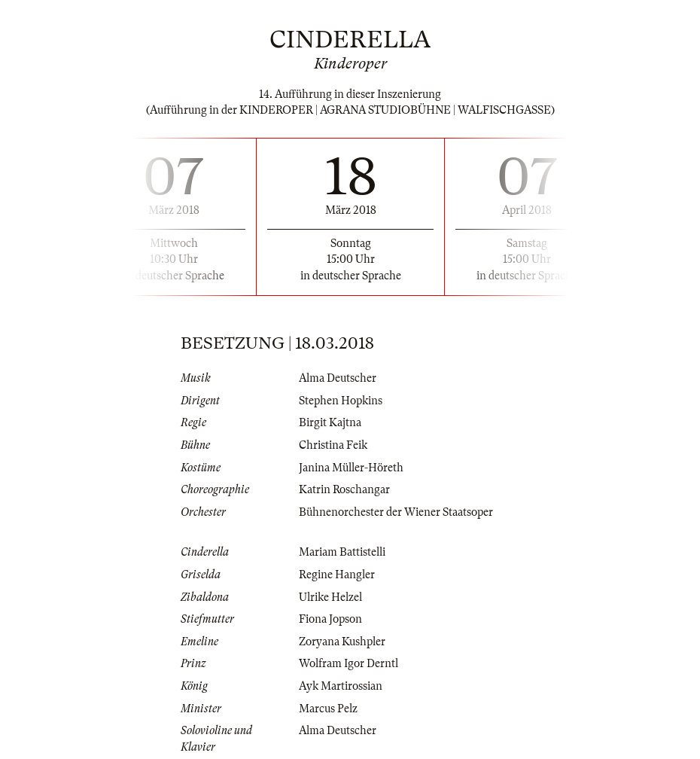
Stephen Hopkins (341, 401)
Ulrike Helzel (330, 597)
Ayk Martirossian (341, 686)
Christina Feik (333, 445)
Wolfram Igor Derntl (348, 663)
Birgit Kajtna (330, 422)
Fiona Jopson (330, 619)
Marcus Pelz (328, 709)
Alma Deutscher (338, 378)
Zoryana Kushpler (342, 642)
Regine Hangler (337, 575)
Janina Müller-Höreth (351, 468)
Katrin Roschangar (344, 489)
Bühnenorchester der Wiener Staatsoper (396, 512)
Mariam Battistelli (342, 552)
